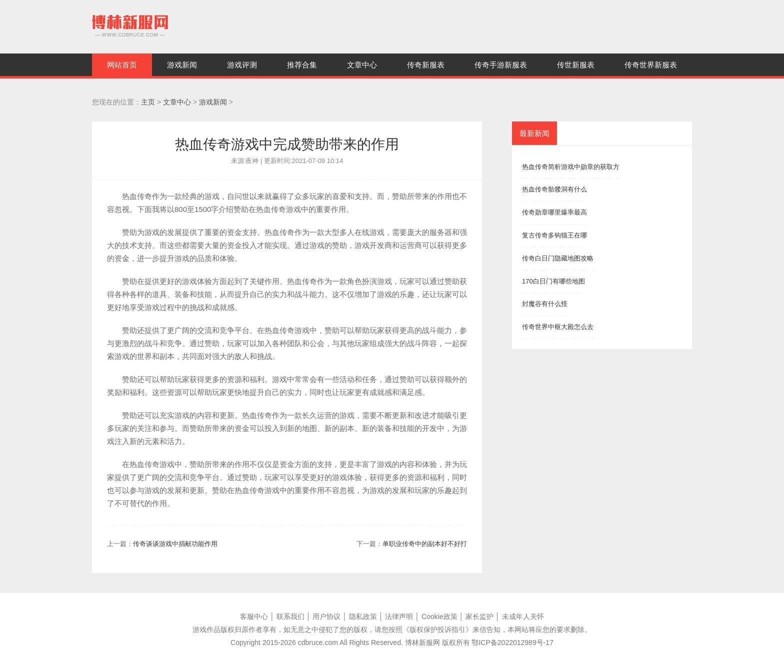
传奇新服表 (426, 65)
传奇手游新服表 (501, 65)
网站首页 (122, 65)
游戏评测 (242, 65)
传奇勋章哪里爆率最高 (554, 212)
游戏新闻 (182, 65)
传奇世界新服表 (651, 65)
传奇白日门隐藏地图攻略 (558, 258)
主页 (148, 102)
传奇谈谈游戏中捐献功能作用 (175, 544)
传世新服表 (576, 65)
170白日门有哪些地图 (553, 281)
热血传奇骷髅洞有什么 (554, 189)
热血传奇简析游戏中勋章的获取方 (571, 167)
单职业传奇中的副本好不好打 (425, 544)
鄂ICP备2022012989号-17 (512, 642)
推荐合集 (302, 65)
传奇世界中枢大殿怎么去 (558, 327)
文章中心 (362, 65)
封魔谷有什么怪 (545, 304)
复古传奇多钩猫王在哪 (554, 235)
